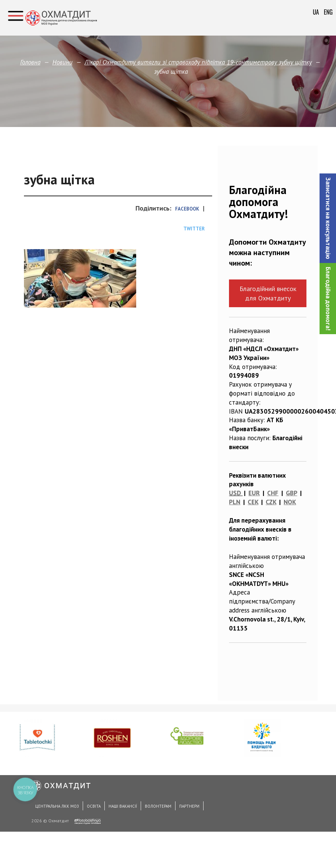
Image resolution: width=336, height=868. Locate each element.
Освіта (94, 806)
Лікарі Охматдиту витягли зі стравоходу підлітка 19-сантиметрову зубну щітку (198, 62)
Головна (30, 62)
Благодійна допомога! (328, 299)
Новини (62, 62)
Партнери (189, 806)
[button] (328, 218)
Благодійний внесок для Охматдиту (268, 293)
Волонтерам (158, 806)
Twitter (194, 229)
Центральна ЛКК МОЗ (57, 806)
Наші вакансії (123, 806)
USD (235, 493)
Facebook (187, 209)
